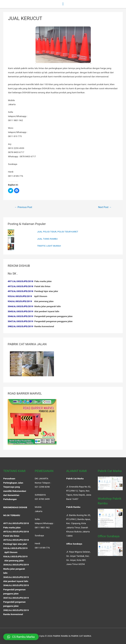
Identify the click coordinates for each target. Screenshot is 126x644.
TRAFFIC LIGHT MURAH (49, 246)
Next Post (105, 207)
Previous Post (23, 207)
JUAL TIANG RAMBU (47, 239)
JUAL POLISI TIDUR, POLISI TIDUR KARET (58, 232)
